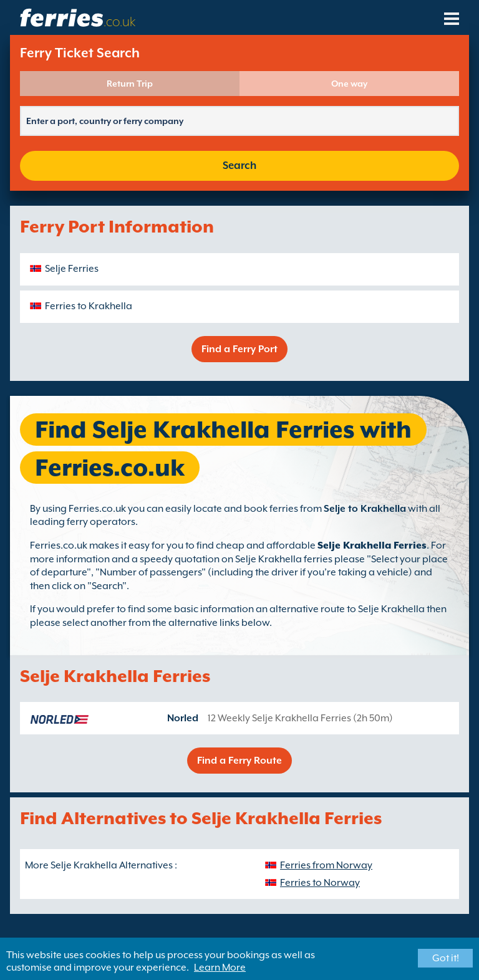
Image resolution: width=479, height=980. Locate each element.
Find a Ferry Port (239, 349)
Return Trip (130, 84)
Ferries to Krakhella (89, 306)
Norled (183, 718)
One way (349, 84)
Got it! (446, 958)
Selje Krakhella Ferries (372, 545)
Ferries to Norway (320, 883)
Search (239, 166)
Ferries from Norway (326, 865)
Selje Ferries (72, 269)
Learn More (220, 968)
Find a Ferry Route (239, 761)
